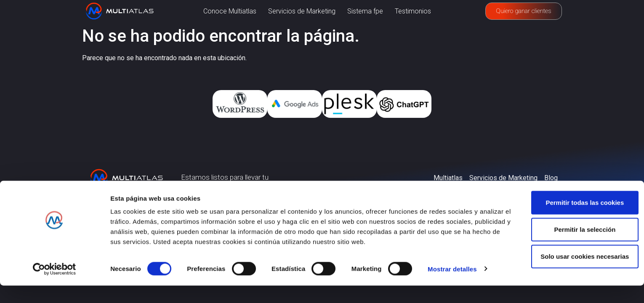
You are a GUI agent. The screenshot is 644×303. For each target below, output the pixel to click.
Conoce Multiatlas (230, 11)
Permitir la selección (574, 247)
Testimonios (413, 11)
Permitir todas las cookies (574, 220)
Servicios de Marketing (302, 11)
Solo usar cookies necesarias (574, 274)
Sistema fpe (365, 11)
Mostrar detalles (452, 286)
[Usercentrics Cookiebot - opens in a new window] (55, 287)
